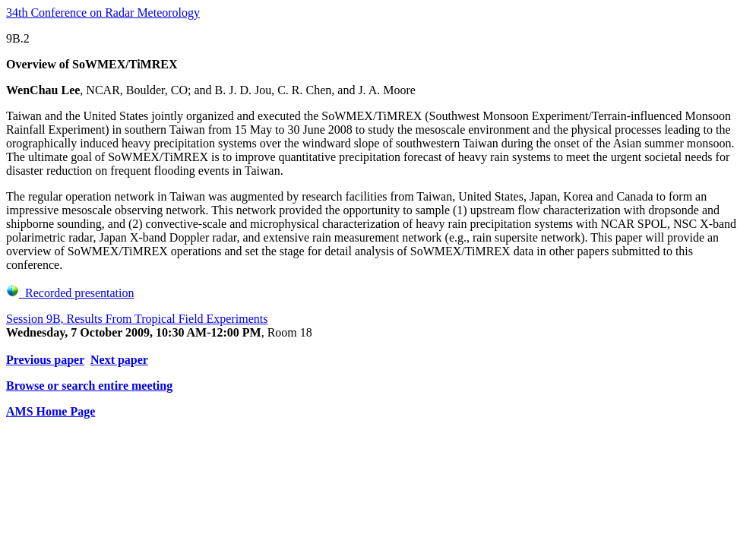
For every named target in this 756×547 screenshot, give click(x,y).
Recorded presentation (70, 293)
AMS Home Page (51, 411)
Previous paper (45, 360)
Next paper (119, 360)
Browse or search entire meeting (89, 386)
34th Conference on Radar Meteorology (103, 13)
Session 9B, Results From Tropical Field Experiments (137, 319)
